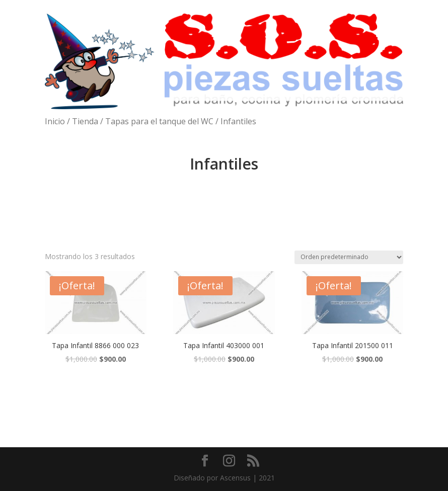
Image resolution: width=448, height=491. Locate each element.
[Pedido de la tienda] (349, 257)
